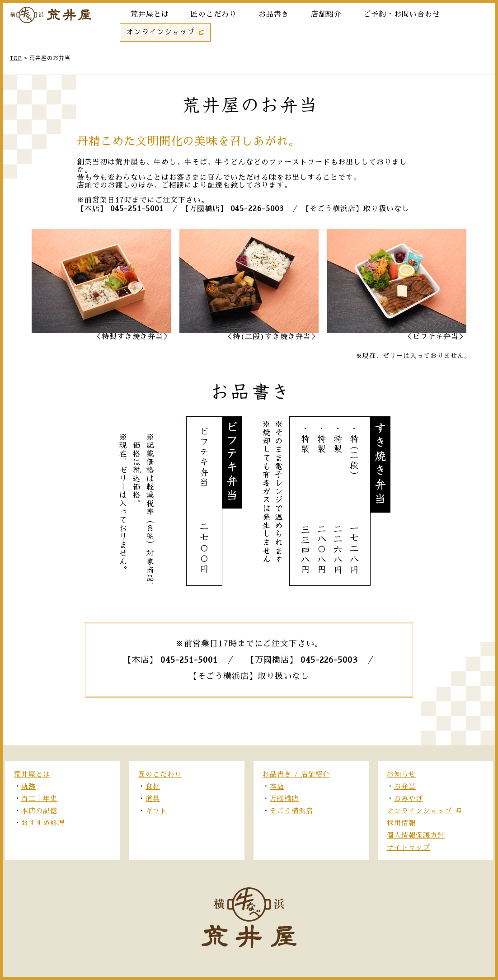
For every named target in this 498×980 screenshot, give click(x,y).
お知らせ (401, 774)
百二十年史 (39, 799)
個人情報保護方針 (416, 835)
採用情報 (401, 823)
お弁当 (405, 786)
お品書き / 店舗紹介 (296, 774)
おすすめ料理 (43, 823)
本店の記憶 (39, 811)
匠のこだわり (160, 774)
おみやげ (409, 799)
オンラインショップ (419, 811)
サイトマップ (409, 847)
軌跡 (28, 786)
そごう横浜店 (291, 811)
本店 (277, 786)
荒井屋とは (32, 774)
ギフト (156, 811)
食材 (153, 786)
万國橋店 (284, 799)
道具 (153, 799)
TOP (16, 58)
